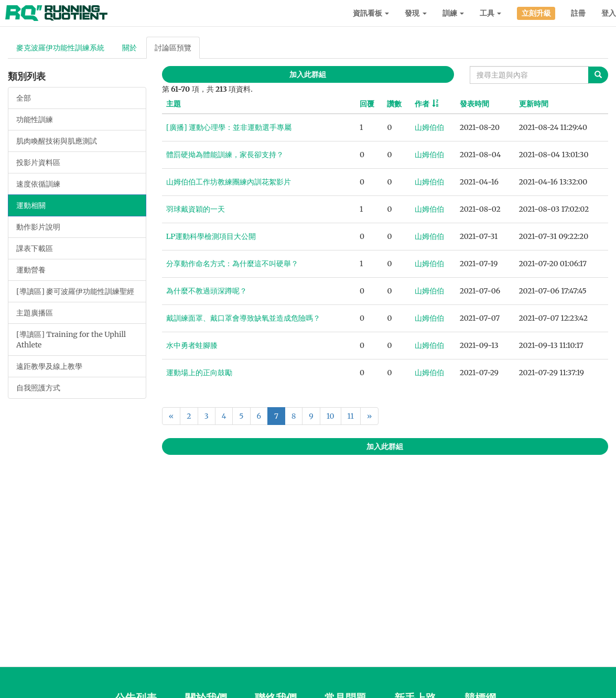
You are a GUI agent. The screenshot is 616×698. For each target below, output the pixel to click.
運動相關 (31, 205)
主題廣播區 (35, 313)
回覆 (367, 104)
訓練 (453, 13)
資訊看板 (371, 13)
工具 (490, 13)
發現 (415, 13)
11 (351, 416)
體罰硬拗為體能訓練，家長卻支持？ (225, 155)
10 (331, 416)
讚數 (394, 104)
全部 (24, 98)
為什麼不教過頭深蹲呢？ (207, 291)
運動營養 (31, 270)
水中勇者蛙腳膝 (192, 345)
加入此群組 (308, 74)
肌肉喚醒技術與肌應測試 (57, 141)
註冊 (578, 13)
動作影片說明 (38, 227)
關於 (129, 48)
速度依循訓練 (38, 184)
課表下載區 (35, 248)
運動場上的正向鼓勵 (199, 373)
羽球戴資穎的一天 (196, 209)
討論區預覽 (173, 48)
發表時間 (474, 104)
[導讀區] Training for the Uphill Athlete (71, 340)
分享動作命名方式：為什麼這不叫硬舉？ (232, 264)
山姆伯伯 (429, 127)
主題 (174, 104)
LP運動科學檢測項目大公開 (211, 236)
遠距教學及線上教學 (49, 366)
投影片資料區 (38, 162)
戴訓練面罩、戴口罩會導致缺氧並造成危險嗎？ (243, 318)
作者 (422, 104)
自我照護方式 (38, 388)
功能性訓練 (35, 119)
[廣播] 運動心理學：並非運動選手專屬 (229, 127)
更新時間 (534, 104)
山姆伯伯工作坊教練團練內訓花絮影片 (229, 182)
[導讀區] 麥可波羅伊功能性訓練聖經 (75, 291)
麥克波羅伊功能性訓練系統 (60, 48)
